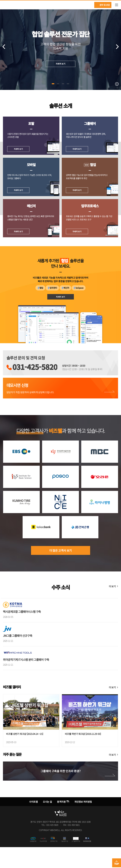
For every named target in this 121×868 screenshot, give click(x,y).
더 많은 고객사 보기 (61, 571)
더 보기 (112, 607)
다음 (117, 47)
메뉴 (117, 5)
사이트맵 (33, 823)
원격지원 (61, 823)
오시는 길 (47, 823)
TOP (117, 864)
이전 (4, 47)
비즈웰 (6, 5)
